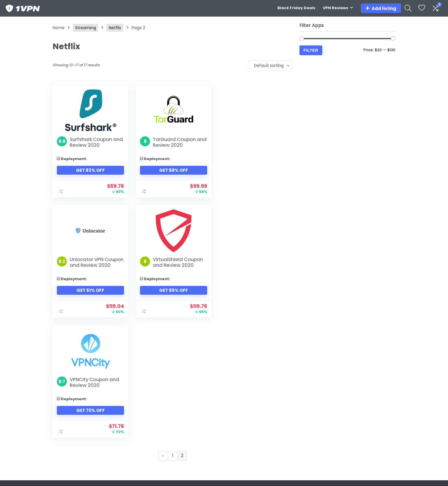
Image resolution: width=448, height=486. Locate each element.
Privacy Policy (357, 411)
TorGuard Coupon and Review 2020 (174, 142)
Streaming (86, 28)
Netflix (115, 28)
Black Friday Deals (296, 8)
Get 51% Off (255, 176)
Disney (177, 403)
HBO (174, 419)
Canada (296, 403)
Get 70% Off (173, 296)
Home (59, 28)
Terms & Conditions (364, 403)
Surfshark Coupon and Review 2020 (96, 142)
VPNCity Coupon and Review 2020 (177, 268)
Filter (311, 50)
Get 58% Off (172, 170)
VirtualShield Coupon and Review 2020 (95, 268)
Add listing (381, 8)
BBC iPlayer (181, 427)
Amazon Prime (185, 411)
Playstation (237, 403)
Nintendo (235, 395)
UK (290, 411)
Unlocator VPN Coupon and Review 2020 (258, 145)
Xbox (231, 411)
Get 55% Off (90, 296)
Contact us (355, 395)
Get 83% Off (90, 170)
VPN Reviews (336, 8)
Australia (297, 419)
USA (292, 395)
